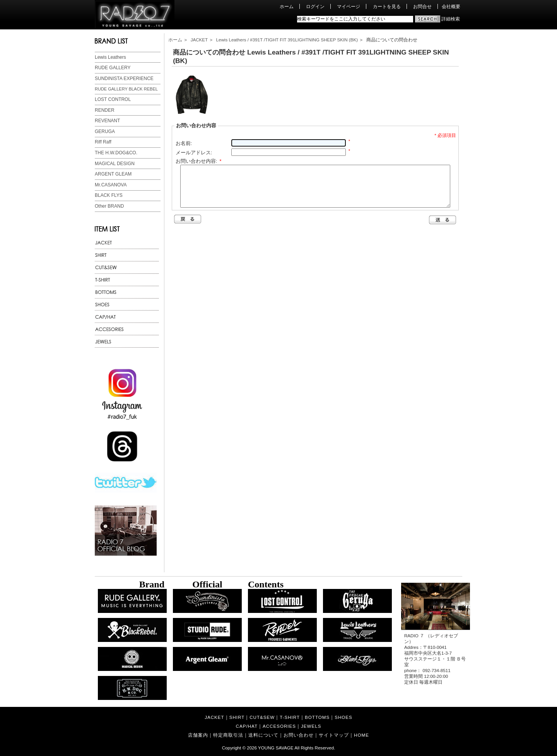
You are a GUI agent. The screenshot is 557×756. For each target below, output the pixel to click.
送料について (263, 735)
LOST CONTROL (113, 99)
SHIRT (237, 717)
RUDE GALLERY (113, 68)
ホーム (287, 6)
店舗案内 (198, 735)
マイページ (349, 6)
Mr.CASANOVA (111, 185)
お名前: (184, 143)
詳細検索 (451, 19)
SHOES (343, 717)
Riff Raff (103, 142)
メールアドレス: (194, 153)
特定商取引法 (228, 735)
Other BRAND (109, 206)
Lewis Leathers (110, 57)
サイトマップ (334, 735)
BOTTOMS (317, 717)
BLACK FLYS (109, 195)
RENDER (105, 110)
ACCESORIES (279, 726)
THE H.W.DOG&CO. (116, 153)
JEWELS (311, 726)
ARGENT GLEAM (113, 174)
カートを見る (387, 6)
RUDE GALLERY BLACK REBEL (126, 89)
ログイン (315, 6)
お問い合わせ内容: (199, 161)
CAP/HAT (247, 726)
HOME (361, 735)
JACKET (199, 40)
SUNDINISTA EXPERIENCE (124, 79)
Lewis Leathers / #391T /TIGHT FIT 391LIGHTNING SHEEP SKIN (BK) (287, 40)
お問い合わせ (299, 735)
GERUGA (105, 131)
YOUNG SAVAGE (276, 748)
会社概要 (451, 6)
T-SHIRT (290, 717)
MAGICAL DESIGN (115, 164)
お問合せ (422, 6)
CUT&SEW (262, 717)
